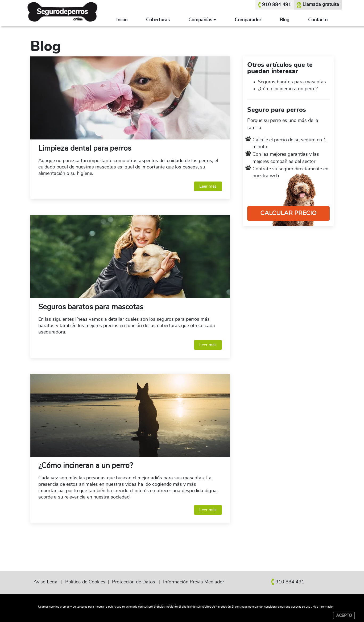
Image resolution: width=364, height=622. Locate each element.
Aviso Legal (46, 582)
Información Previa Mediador (194, 582)
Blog (285, 20)
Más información (323, 607)
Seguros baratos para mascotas (91, 307)
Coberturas (158, 20)
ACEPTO (344, 615)
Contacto (318, 20)
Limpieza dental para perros (85, 149)
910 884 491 (275, 5)
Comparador (248, 20)
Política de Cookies (85, 582)
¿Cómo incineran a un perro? (86, 466)
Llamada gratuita (318, 5)
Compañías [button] (200, 20)
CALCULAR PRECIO (288, 213)
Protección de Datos (134, 582)
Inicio (122, 20)
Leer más (208, 186)
